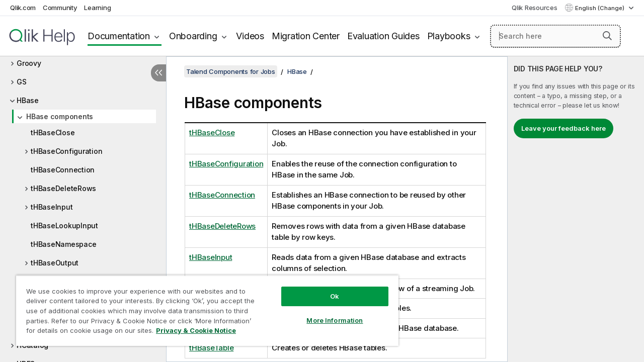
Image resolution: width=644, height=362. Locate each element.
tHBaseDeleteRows (63, 188)
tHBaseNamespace (63, 244)
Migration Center (306, 36)
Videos (250, 36)
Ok (327, 289)
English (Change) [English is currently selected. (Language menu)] (600, 8)
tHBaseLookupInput (64, 225)
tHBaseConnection (63, 170)
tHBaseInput (52, 207)
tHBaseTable (211, 348)
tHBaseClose (53, 132)
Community (60, 8)
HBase (28, 100)
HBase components (60, 116)
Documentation (119, 36)
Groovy (29, 63)
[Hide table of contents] (158, 73)
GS (22, 82)
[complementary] (576, 209)
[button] (607, 36)
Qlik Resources (535, 8)
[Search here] (555, 36)
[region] (203, 307)
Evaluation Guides (383, 36)
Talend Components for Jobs (231, 71)
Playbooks (449, 36)
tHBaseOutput (55, 263)
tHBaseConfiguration (66, 151)
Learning (97, 8)
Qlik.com (23, 8)
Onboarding (193, 36)
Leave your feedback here (563, 128)
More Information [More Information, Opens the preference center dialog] (327, 313)
